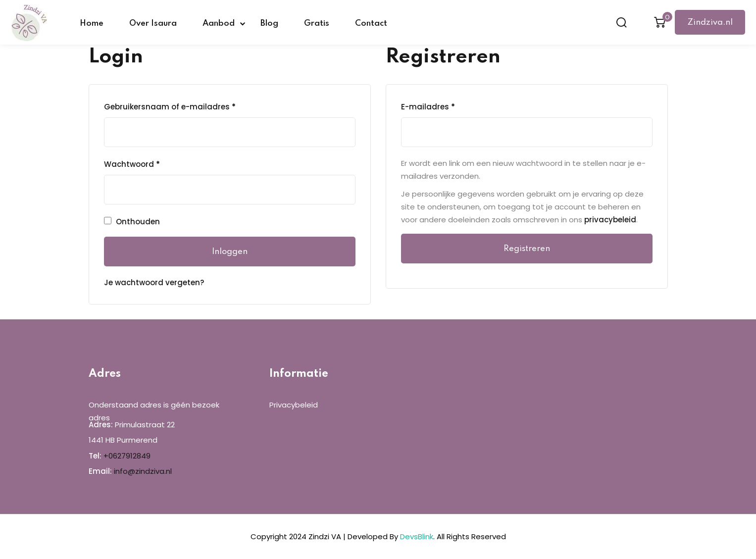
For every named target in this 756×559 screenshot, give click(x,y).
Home (92, 24)
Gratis (317, 24)
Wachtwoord (132, 164)
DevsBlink (417, 536)
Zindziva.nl (710, 23)
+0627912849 (127, 456)
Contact (371, 24)
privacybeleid (610, 220)
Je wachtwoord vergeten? (154, 282)
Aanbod (219, 24)
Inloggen (230, 252)
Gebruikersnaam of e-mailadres (170, 107)
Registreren (527, 249)
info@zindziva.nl (143, 471)
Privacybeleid (294, 405)
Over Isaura (153, 24)
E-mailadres (428, 107)
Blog (269, 24)
